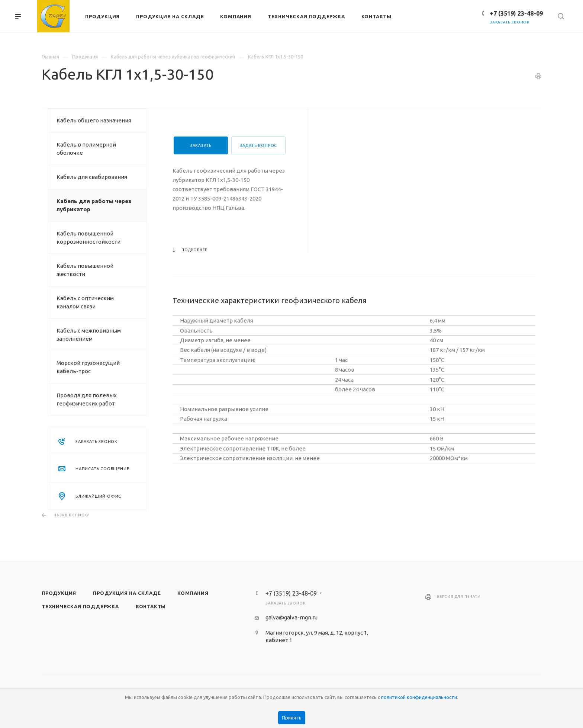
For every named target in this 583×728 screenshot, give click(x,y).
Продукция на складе (127, 593)
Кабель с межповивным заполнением (89, 335)
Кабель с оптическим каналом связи (85, 302)
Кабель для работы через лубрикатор (94, 205)
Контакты (151, 606)
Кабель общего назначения (94, 120)
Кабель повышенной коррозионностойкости (88, 238)
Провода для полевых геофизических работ (87, 399)
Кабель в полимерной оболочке (86, 149)
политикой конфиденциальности (419, 697)
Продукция (59, 593)
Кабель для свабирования (92, 177)
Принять (292, 718)
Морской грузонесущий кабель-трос (88, 367)
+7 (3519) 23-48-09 (516, 13)
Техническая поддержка (80, 606)
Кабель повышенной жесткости (85, 270)
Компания (193, 593)
